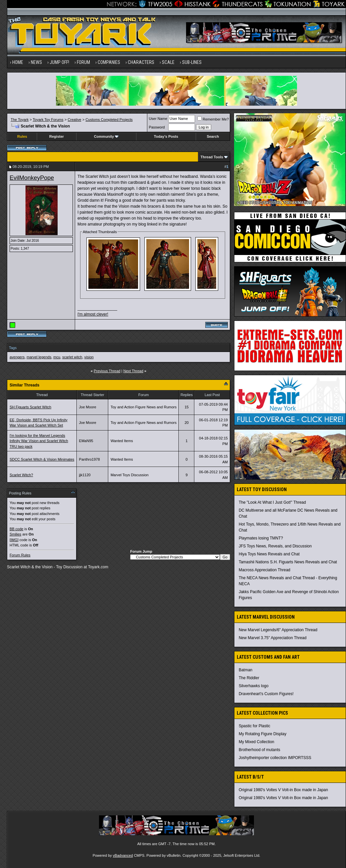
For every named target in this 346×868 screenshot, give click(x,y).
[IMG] (14, 540)
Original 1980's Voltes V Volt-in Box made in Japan (283, 790)
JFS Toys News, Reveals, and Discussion (275, 546)
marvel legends (39, 357)
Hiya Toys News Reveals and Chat (269, 554)
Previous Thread (107, 371)
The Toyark (20, 120)
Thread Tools (212, 157)
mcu (57, 357)
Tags (13, 348)
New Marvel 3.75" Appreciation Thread (273, 638)
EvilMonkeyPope (32, 178)
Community (106, 136)
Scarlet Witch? (21, 475)
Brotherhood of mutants (259, 750)
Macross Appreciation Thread (265, 570)
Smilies (15, 534)
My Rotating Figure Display (263, 734)
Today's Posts (166, 136)
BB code (17, 529)
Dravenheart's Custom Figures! (266, 694)
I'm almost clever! (93, 314)
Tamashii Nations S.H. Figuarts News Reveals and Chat (288, 562)
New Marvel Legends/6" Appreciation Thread (278, 630)
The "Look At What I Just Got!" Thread (272, 502)
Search (213, 136)
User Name (158, 119)
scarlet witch (72, 357)
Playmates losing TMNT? (261, 538)
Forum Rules (20, 555)
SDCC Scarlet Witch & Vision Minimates (42, 459)
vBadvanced (123, 855)
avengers (17, 357)
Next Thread (133, 371)
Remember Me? (213, 119)
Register (57, 136)
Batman (246, 670)
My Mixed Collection (256, 742)
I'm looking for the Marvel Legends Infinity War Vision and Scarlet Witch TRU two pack (39, 441)
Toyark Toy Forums (48, 120)
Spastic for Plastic (254, 726)
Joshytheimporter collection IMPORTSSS (275, 758)
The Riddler (249, 678)
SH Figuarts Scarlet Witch (30, 407)
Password (157, 127)
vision (89, 357)
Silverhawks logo (254, 686)
